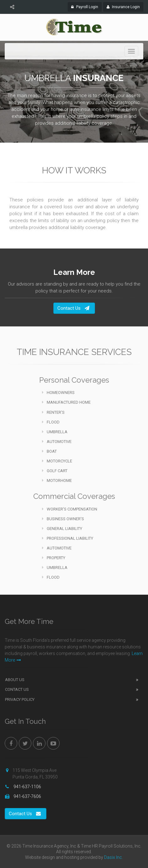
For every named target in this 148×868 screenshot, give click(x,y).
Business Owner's (63, 519)
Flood (51, 422)
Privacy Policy (20, 699)
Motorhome (57, 480)
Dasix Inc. (114, 857)
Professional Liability (68, 538)
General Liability (62, 529)
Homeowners (58, 393)
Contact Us (73, 308)
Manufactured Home (66, 402)
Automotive (57, 442)
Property (54, 558)
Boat (49, 451)
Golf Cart (55, 471)
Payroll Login (86, 6)
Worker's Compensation (70, 509)
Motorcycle (57, 461)
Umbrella (55, 432)
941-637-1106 (27, 787)
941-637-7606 (27, 796)
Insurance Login (125, 6)
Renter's (53, 412)
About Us (15, 680)
